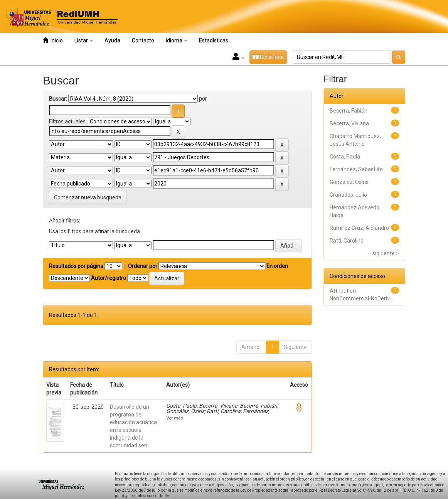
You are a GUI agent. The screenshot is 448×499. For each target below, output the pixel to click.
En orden (277, 266)
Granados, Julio (348, 195)
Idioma (177, 40)
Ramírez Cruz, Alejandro (359, 228)
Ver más (174, 418)
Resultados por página (76, 266)
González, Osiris (349, 182)
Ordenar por (143, 266)
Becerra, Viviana (349, 123)
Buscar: (58, 99)
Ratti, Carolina (347, 241)
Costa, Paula (345, 157)
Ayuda (112, 40)
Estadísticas (214, 40)
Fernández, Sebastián (356, 169)
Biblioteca (268, 57)
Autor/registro (109, 278)
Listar (84, 40)
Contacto (143, 40)
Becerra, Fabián (349, 111)
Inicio (53, 40)
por (203, 99)
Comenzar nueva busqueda (88, 197)
